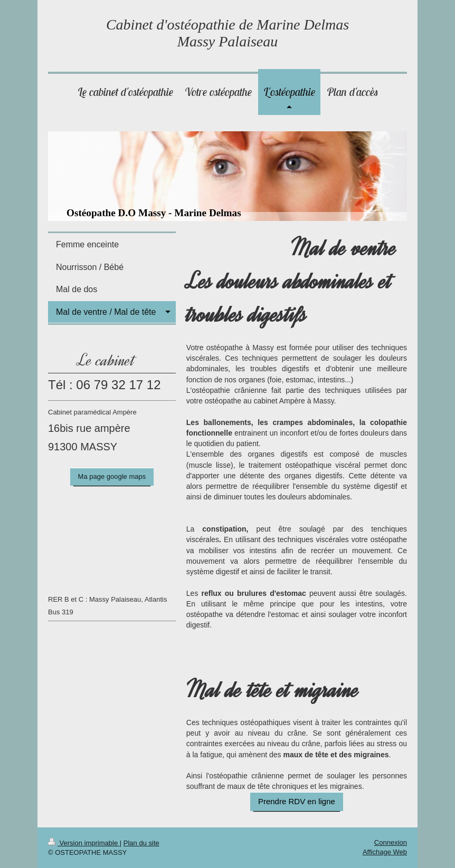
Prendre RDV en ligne (297, 801)
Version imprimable (84, 843)
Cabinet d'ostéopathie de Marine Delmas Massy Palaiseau (228, 33)
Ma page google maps (112, 476)
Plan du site (141, 843)
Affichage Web (385, 852)
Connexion (391, 842)
